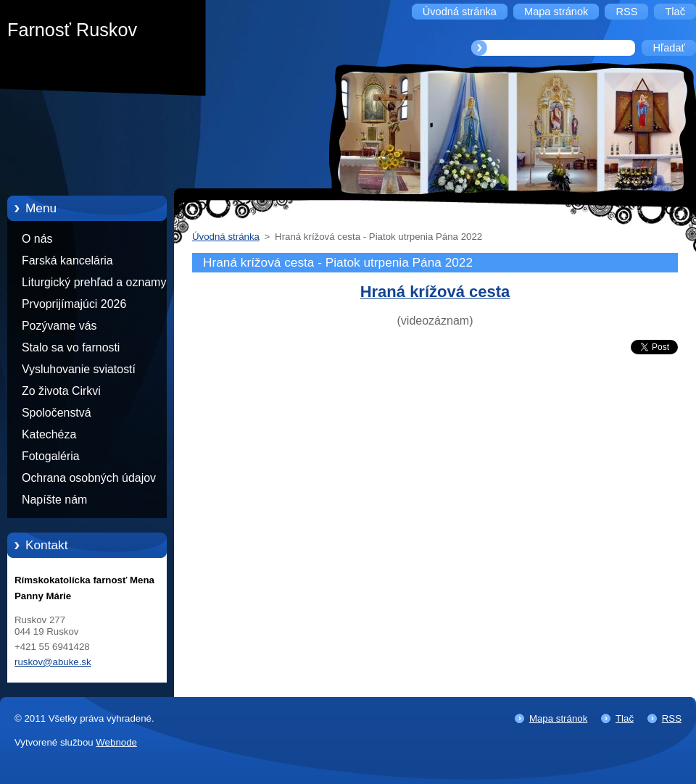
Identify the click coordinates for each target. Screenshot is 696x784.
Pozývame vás (59, 326)
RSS (672, 718)
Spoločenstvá (57, 413)
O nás (37, 239)
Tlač (625, 718)
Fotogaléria (51, 456)
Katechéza (49, 434)
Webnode (116, 742)
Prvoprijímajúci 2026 (74, 304)
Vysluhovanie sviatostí (79, 369)
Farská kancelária (67, 260)
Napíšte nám (54, 500)
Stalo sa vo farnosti (71, 347)
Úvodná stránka (226, 237)
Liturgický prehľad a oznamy (94, 282)
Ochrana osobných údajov (89, 478)
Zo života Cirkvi (61, 391)
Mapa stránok (558, 718)
